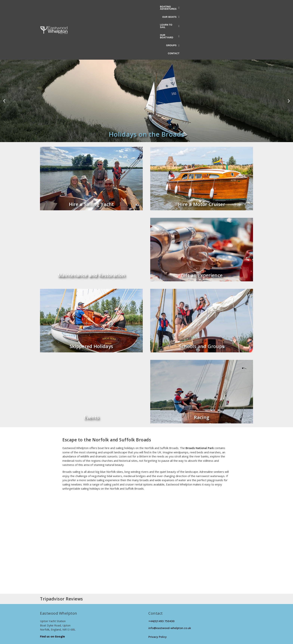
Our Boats (130, 7)
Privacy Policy (158, 590)
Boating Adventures (100, 7)
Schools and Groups (202, 300)
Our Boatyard (182, 7)
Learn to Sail (155, 7)
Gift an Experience (202, 229)
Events (91, 371)
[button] (100, 7)
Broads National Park (200, 402)
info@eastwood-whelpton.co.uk (170, 582)
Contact (224, 7)
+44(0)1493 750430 (161, 575)
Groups (206, 7)
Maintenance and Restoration (91, 229)
